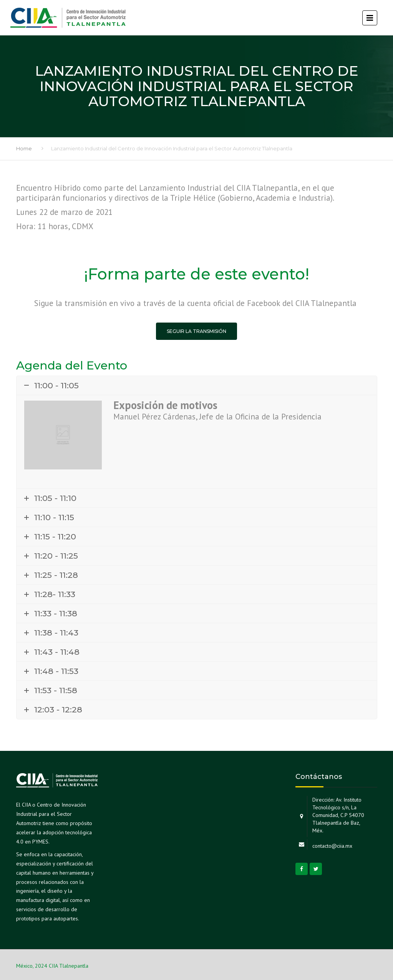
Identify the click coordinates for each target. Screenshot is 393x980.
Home (24, 148)
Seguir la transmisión (196, 331)
